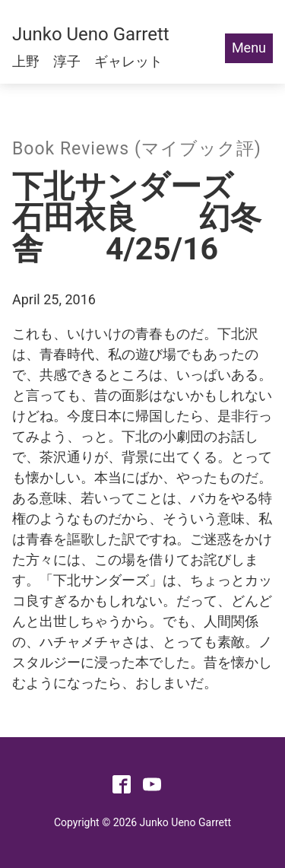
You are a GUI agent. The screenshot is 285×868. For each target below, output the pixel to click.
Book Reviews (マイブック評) (137, 149)
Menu (249, 48)
